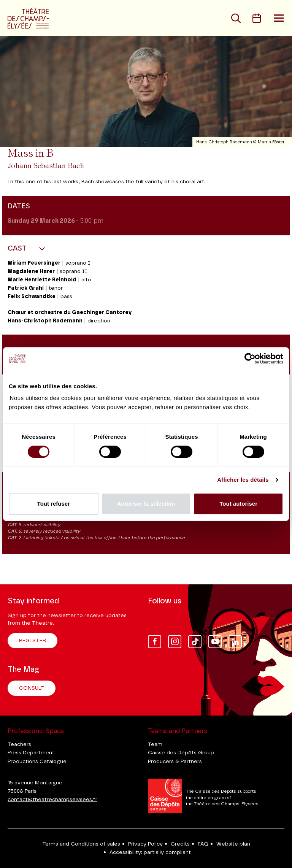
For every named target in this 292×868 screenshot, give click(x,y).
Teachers (19, 744)
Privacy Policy (145, 844)
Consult (32, 688)
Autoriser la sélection (146, 504)
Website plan (233, 844)
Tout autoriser (238, 504)
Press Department (31, 753)
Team (155, 744)
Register (33, 641)
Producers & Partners (175, 762)
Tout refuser (54, 504)
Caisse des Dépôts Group (181, 753)
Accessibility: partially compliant (150, 852)
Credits (180, 844)
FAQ (203, 844)
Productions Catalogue (37, 762)
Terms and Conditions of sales (81, 844)
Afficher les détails (243, 480)
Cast (18, 249)
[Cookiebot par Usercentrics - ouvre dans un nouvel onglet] (250, 359)
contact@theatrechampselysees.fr (52, 800)
